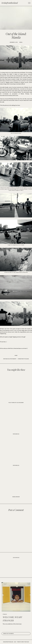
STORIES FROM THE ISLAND (23, 359)
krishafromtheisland (10, 3)
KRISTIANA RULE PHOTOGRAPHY (10, 359)
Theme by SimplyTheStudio (23, 642)
